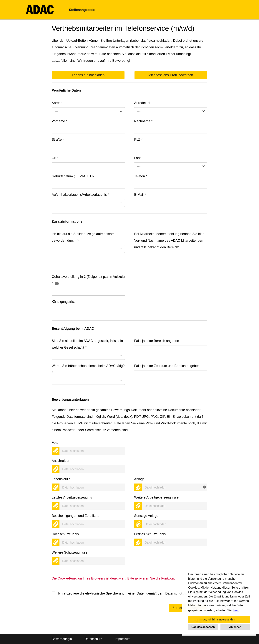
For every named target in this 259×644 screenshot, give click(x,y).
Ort (55, 158)
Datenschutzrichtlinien (182, 593)
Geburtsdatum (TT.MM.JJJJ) (73, 176)
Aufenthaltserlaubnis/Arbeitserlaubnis (80, 195)
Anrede (57, 103)
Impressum (123, 639)
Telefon (141, 176)
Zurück (178, 608)
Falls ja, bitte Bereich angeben (157, 341)
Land (138, 158)
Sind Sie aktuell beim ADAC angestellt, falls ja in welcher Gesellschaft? (87, 344)
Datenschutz (93, 639)
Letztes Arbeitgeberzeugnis (72, 497)
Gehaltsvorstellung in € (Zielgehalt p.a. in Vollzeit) (88, 280)
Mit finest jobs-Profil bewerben (171, 75)
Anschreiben (61, 461)
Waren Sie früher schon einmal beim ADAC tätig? (88, 369)
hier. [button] (236, 610)
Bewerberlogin (62, 639)
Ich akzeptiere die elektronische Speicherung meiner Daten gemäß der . (129, 593)
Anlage (139, 479)
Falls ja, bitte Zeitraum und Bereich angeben (167, 366)
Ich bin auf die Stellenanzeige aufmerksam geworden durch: (83, 237)
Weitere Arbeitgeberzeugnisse (156, 497)
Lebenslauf (61, 479)
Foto (55, 442)
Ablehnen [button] (235, 627)
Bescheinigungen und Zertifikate (75, 516)
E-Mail (140, 195)
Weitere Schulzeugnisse (70, 552)
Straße (58, 140)
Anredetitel (142, 103)
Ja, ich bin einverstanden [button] (219, 620)
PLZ (138, 140)
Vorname (59, 121)
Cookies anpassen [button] (203, 627)
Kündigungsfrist (63, 302)
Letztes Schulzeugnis (150, 534)
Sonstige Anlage (146, 516)
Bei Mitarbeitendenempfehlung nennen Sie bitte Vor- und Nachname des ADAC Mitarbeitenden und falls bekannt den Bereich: (169, 241)
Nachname (143, 121)
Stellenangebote (82, 10)
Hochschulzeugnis (65, 534)
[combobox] (88, 111)
